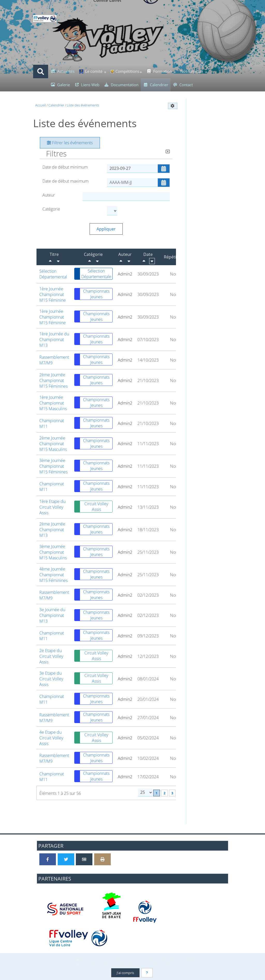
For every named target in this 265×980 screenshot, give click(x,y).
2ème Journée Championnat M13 (52, 530)
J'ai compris (125, 973)
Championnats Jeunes (92, 294)
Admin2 (125, 274)
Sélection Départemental (53, 274)
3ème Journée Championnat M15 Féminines (53, 466)
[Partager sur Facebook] (48, 859)
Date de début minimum (65, 167)
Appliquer (106, 229)
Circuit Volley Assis (91, 507)
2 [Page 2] (164, 793)
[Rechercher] (41, 71)
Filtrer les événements (70, 143)
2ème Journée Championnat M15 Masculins (53, 444)
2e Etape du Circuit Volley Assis (51, 656)
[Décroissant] (50, 261)
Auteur (49, 195)
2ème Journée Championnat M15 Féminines (53, 380)
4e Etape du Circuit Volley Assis (51, 738)
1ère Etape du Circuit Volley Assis (52, 507)
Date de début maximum (65, 181)
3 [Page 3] (172, 793)
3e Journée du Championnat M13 (52, 615)
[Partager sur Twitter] (66, 859)
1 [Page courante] (156, 793)
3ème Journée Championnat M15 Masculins (53, 552)
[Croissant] (58, 261)
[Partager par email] (84, 859)
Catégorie (51, 209)
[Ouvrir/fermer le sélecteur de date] (164, 169)
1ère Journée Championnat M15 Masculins (53, 403)
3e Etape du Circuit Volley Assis (51, 679)
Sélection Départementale (93, 274)
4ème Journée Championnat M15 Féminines (53, 575)
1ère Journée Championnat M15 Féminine (53, 294)
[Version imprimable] (102, 859)
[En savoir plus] (147, 973)
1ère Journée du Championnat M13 (54, 340)
